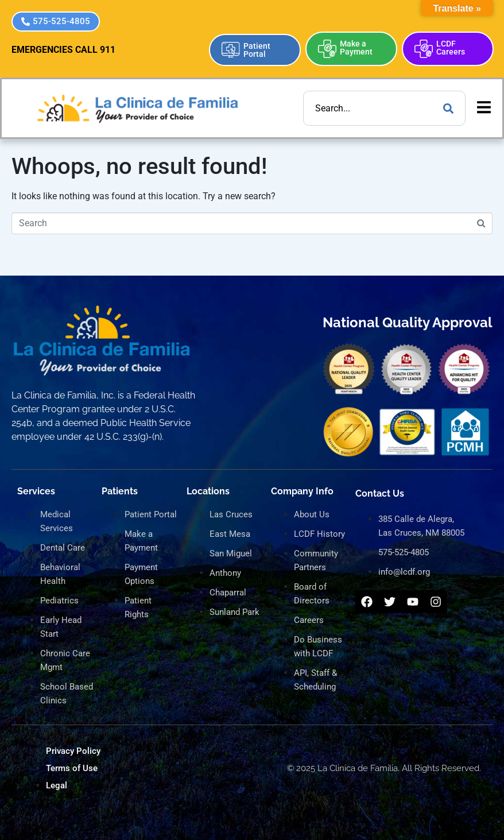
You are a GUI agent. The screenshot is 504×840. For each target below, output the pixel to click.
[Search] (448, 108)
